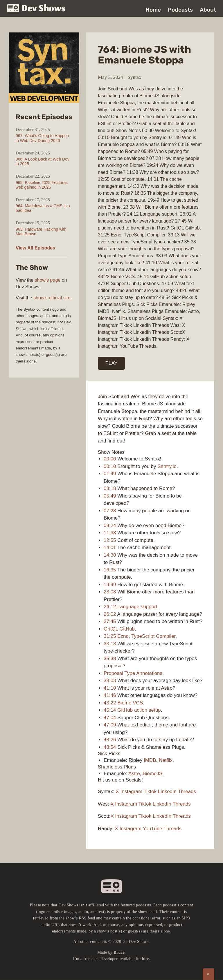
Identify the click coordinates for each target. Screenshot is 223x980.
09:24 (110, 525)
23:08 (110, 592)
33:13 (110, 644)
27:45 (110, 621)
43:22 (110, 703)
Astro (134, 774)
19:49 (110, 585)
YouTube (153, 829)
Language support (137, 607)
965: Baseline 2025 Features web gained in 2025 (42, 185)
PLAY (111, 363)
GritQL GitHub (119, 629)
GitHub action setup (139, 710)
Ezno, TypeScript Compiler (146, 636)
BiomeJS (152, 774)
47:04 (110, 718)
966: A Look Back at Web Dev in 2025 (43, 161)
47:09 (110, 725)
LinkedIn (167, 792)
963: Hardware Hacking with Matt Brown (41, 232)
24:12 (110, 607)
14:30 (110, 555)
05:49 (110, 496)
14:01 (110, 548)
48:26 (110, 740)
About (208, 10)
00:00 (110, 459)
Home (153, 10)
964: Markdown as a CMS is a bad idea (43, 208)
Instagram (132, 792)
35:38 (110, 659)
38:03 (110, 681)
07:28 (110, 511)
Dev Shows (36, 9)
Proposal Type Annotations (133, 673)
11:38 (110, 533)
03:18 (110, 488)
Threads (187, 792)
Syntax (134, 77)
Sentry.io (167, 466)
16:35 (110, 570)
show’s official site (52, 298)
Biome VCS (130, 703)
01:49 (110, 474)
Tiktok (150, 792)
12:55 (110, 540)
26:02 (110, 614)
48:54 (110, 747)
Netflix (166, 760)
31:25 (110, 636)
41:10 (110, 688)
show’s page (48, 280)
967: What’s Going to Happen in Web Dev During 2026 (42, 138)
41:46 (110, 695)
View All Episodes (35, 248)
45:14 (110, 710)
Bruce (119, 952)
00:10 (110, 466)
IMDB (150, 760)
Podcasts (180, 10)
